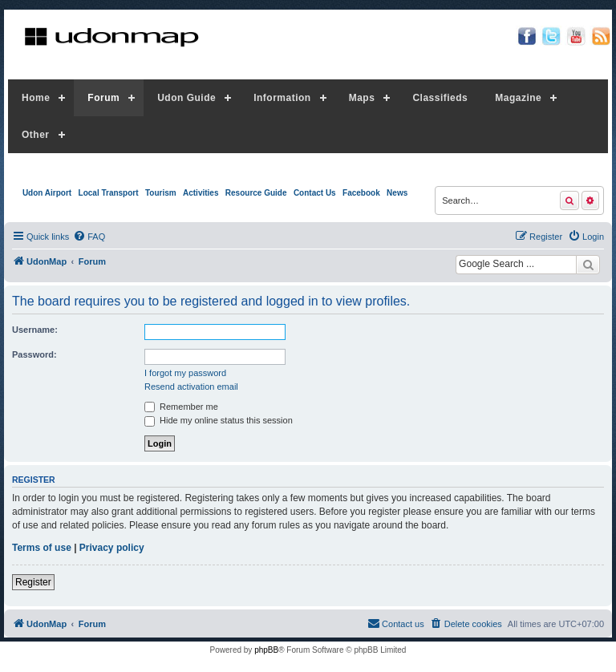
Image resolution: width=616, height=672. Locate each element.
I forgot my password (185, 373)
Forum (103, 98)
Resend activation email (191, 387)
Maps (362, 98)
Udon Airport (47, 193)
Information (282, 98)
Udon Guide (186, 98)
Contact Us (315, 193)
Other (36, 135)
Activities (201, 193)
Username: (35, 330)
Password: (34, 354)
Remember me (181, 407)
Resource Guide (256, 193)
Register (33, 582)
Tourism (161, 193)
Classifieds (440, 98)
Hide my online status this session (219, 420)
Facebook (361, 193)
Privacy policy (112, 548)
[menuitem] (89, 237)
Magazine (518, 98)
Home (36, 98)
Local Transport (109, 193)
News (397, 193)
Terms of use (42, 548)
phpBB (266, 650)
